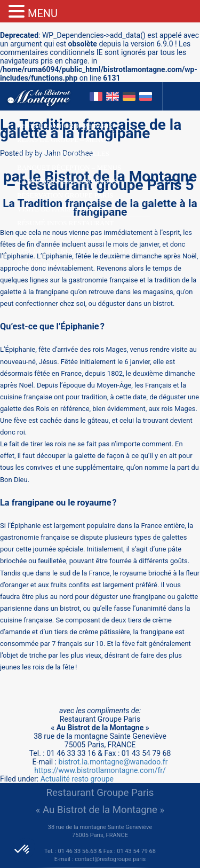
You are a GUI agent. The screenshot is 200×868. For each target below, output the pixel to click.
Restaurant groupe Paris (65, 126)
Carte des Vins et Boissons (67, 181)
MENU (43, 13)
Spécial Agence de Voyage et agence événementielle (86, 252)
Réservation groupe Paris (65, 195)
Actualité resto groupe (63, 237)
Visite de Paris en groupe (64, 209)
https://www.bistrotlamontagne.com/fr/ (100, 770)
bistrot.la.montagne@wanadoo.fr (113, 762)
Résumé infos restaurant (66, 223)
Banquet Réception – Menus (69, 167)
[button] (22, 850)
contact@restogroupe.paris (110, 859)
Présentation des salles (63, 153)
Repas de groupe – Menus (63, 140)
